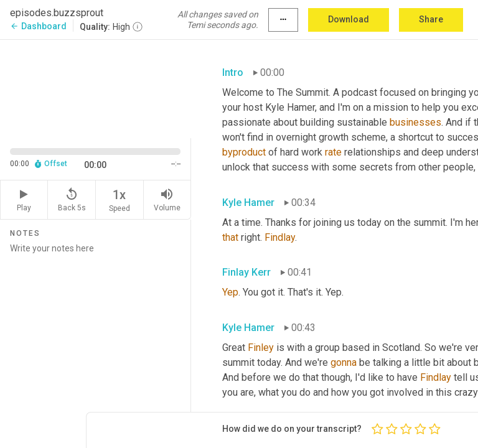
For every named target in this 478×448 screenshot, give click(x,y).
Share (431, 19)
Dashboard (38, 26)
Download (349, 19)
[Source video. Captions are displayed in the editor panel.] (96, 88)
